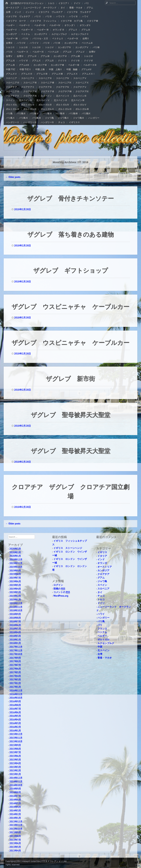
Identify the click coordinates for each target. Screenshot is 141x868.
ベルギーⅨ (73, 38)
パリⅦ (57, 43)
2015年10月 (16, 741)
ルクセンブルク (59, 34)
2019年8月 (15, 574)
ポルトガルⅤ (80, 105)
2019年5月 (15, 585)
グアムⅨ (49, 61)
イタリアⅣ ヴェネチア (18, 16)
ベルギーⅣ (55, 25)
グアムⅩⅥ (27, 74)
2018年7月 (15, 622)
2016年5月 (15, 716)
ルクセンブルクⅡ (80, 34)
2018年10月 (16, 610)
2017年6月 (15, 669)
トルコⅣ (36, 47)
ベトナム (26, 34)
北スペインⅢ (80, 96)
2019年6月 (15, 581)
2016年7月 (15, 709)
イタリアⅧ (92, 21)
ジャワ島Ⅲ (79, 118)
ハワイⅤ (34, 43)
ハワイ (85, 16)
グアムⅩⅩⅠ (88, 74)
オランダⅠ (70, 25)
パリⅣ (25, 38)
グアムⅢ (86, 30)
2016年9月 (15, 701)
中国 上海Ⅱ (55, 69)
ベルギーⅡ (24, 25)
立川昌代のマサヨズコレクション (27, 3)
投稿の (59, 589)
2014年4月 (15, 807)
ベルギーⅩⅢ (90, 65)
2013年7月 (15, 840)
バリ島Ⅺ (23, 118)
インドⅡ (30, 12)
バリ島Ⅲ (21, 113)
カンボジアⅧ (57, 65)
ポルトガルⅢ (45, 105)
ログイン (58, 585)
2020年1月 (15, 556)
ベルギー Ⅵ (27, 30)
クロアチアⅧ (65, 91)
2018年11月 (16, 607)
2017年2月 (15, 683)
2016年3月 (15, 723)
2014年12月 (16, 778)
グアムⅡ (73, 30)
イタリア (102, 556)
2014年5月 (15, 803)
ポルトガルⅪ (65, 109)
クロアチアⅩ (12, 96)
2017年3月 (15, 680)
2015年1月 (15, 774)
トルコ (51, 3)
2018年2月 (15, 640)
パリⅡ (38, 16)
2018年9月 (15, 614)
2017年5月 (15, 672)
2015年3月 (15, 767)
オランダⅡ (85, 25)
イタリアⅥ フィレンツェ (43, 21)
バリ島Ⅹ (10, 118)
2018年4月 (15, 632)
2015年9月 (15, 745)
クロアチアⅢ (45, 87)
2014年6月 (15, 800)
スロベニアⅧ (47, 83)
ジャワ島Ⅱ (63, 118)
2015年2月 (15, 771)
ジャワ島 (49, 118)
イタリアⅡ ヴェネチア (50, 12)
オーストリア (12, 8)
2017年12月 (16, 647)
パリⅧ (96, 47)
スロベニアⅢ (45, 78)
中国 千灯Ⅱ (25, 69)
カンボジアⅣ (64, 47)
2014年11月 (16, 782)
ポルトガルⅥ (12, 109)
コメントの (62, 592)
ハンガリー (94, 118)
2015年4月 (15, 763)
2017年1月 (15, 687)
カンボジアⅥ (60, 56)
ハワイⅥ (23, 61)
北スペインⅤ (43, 100)
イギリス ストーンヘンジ (68, 548)
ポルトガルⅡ (28, 105)
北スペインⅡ (63, 96)
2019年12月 (16, 560)
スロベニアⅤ (80, 78)
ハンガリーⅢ (30, 122)
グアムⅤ (80, 52)
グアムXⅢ (24, 65)
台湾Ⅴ (9, 56)
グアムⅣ (67, 52)
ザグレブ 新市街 (70, 378)
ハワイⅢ (73, 16)
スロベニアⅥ (12, 83)
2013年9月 (15, 832)
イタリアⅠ (64, 3)
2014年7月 (15, 796)
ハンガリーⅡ (12, 122)
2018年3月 (15, 636)
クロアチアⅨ (82, 91)
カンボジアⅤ (82, 47)
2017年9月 (15, 658)
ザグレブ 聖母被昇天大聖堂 (71, 415)
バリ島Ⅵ (47, 113)
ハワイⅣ (21, 43)
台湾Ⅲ (9, 43)
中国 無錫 (72, 69)
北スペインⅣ (26, 100)
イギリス (102, 552)
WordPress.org (61, 596)
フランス (102, 629)
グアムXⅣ (86, 69)
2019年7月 (15, 578)
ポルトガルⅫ (82, 109)
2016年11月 (16, 694)
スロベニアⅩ (82, 83)
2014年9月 (15, 789)
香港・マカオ (76, 8)
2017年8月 (15, 661)
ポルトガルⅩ (47, 109)
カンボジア (11, 34)
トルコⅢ (23, 47)
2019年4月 (15, 589)
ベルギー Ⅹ (22, 52)
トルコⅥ (88, 56)
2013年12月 (16, 822)
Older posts (13, 177)
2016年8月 (15, 705)
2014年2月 (15, 814)
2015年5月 (15, 760)
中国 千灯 (11, 69)
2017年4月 (15, 676)
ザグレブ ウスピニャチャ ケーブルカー (70, 306)
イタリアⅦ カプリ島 (72, 21)
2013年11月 (16, 825)
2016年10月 (16, 698)
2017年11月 (16, 651)
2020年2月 (15, 552)
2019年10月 (16, 567)
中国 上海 (40, 69)
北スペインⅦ (78, 100)
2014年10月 (16, 785)
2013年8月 (15, 836)
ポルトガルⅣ (63, 105)
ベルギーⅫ (74, 65)
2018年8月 (15, 618)
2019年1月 (15, 600)
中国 (100, 647)
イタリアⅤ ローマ (16, 21)
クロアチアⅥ (30, 91)
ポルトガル (11, 105)
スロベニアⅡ (28, 78)
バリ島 (9, 113)
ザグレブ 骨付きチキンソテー (70, 198)
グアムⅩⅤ (11, 74)
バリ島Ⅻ (36, 118)
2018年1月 (15, 643)
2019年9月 (15, 571)
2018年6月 (15, 625)
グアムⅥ (32, 56)
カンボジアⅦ (40, 65)
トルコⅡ (10, 47)
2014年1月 (15, 818)
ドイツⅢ (75, 61)
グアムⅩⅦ (42, 74)
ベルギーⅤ (11, 30)
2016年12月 (16, 691)
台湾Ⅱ (86, 38)
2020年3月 (15, 549)
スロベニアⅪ (12, 91)
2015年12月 (16, 734)
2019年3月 (15, 592)
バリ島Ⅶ (60, 113)
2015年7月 (15, 752)
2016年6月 (15, 712)
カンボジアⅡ (41, 34)
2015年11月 (16, 738)
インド (18, 12)
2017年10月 (16, 654)
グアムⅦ (45, 56)
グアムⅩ (36, 61)
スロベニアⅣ (63, 78)
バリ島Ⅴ (34, 113)
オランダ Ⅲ (58, 30)
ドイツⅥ (88, 61)
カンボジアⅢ (71, 43)
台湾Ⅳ (92, 52)
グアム (90, 8)
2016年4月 (15, 720)
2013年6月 (15, 843)
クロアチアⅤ (80, 87)
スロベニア (11, 78)
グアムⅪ (10, 61)
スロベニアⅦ (30, 83)
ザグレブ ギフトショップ (71, 270)
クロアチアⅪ (30, 96)
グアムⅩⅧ (57, 74)
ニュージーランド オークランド (40, 8)
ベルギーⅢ (40, 25)
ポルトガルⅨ (30, 109)
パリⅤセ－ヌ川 (40, 38)
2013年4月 (15, 851)
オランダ (102, 563)
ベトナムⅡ (58, 38)
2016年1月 (15, 731)
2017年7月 (15, 665)
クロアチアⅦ (47, 91)
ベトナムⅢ (87, 43)
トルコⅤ (49, 47)
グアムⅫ (10, 65)
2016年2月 (15, 727)
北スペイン (46, 96)
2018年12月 (16, 603)
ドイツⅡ (62, 61)
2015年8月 (15, 749)
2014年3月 (15, 811)
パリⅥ (46, 43)
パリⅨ (9, 52)
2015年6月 (15, 756)
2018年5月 (15, 629)
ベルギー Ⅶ (43, 30)
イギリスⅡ (74, 122)
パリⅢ (48, 16)
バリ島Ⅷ (73, 113)
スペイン (10, 100)
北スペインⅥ (60, 100)
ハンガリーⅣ (47, 122)
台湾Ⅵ (20, 56)
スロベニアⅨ (65, 83)
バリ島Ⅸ (86, 113)
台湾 (8, 12)
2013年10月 (16, 829)
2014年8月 (15, 792)
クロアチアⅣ (63, 87)
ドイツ (77, 3)
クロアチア (11, 87)
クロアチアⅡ (28, 87)
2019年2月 (15, 596)
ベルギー (10, 25)
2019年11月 (16, 563)
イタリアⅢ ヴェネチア (79, 12)
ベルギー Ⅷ (12, 38)
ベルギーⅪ (38, 52)
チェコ (62, 122)
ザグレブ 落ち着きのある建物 (71, 234)
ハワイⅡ (60, 16)
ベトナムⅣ (53, 52)
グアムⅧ (75, 56)
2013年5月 (15, 847)
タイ (63, 8)
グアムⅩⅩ (72, 74)
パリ (87, 3)
